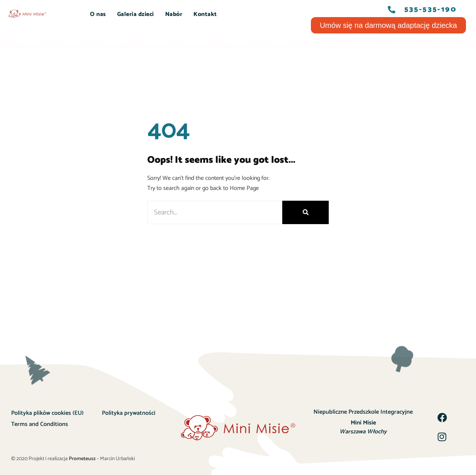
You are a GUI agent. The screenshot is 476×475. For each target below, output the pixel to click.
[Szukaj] (305, 212)
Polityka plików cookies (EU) (47, 413)
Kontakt (205, 14)
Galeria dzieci (136, 14)
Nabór (174, 14)
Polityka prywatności (129, 413)
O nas (98, 14)
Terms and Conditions (40, 424)
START (69, 14)
